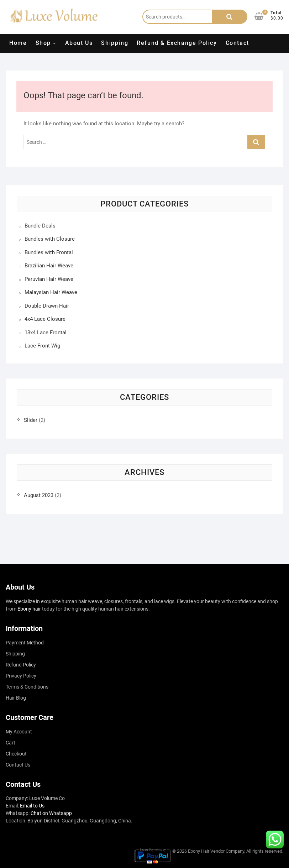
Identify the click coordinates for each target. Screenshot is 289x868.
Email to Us (32, 806)
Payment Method (25, 643)
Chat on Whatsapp (51, 813)
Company (235, 851)
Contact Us (18, 765)
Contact (237, 43)
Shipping (115, 43)
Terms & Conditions (27, 687)
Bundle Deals (40, 226)
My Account (19, 732)
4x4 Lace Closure (45, 319)
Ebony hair (29, 609)
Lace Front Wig (42, 346)
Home (18, 43)
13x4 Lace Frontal (46, 333)
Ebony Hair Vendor (206, 851)
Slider (31, 420)
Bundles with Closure (50, 239)
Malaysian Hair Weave (51, 292)
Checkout (16, 754)
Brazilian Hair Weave (49, 266)
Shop (43, 43)
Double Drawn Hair (47, 306)
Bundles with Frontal (49, 252)
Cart (10, 743)
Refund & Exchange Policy (177, 43)
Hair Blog (16, 698)
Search (230, 17)
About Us (79, 43)
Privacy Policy (21, 676)
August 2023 (39, 495)
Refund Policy (21, 665)
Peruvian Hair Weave (49, 279)
